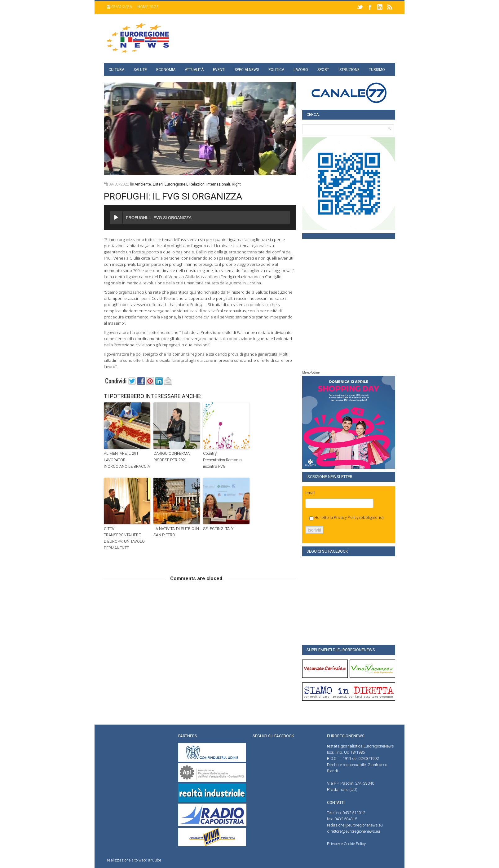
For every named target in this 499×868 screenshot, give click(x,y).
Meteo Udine (311, 373)
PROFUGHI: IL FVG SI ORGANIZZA (173, 196)
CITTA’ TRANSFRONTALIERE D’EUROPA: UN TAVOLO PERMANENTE (124, 538)
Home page (148, 7)
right (236, 184)
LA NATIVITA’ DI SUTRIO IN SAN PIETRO (176, 532)
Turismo (377, 70)
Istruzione (349, 70)
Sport (323, 70)
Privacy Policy (346, 517)
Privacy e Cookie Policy (346, 844)
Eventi (219, 70)
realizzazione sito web (126, 860)
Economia (166, 70)
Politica (276, 70)
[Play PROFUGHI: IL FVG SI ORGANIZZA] (116, 217)
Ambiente (143, 184)
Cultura (116, 70)
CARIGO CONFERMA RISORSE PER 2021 (172, 457)
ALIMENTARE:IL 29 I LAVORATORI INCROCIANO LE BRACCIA (127, 460)
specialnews (247, 70)
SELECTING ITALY (218, 529)
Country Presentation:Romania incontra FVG (222, 460)
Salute (140, 70)
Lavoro (301, 70)
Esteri (158, 184)
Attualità (194, 70)
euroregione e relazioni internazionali (197, 184)
